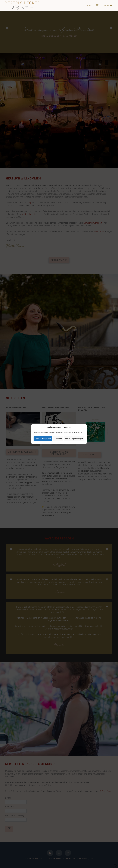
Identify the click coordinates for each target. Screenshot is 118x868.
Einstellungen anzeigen (74, 439)
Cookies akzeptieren (43, 439)
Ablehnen (58, 439)
